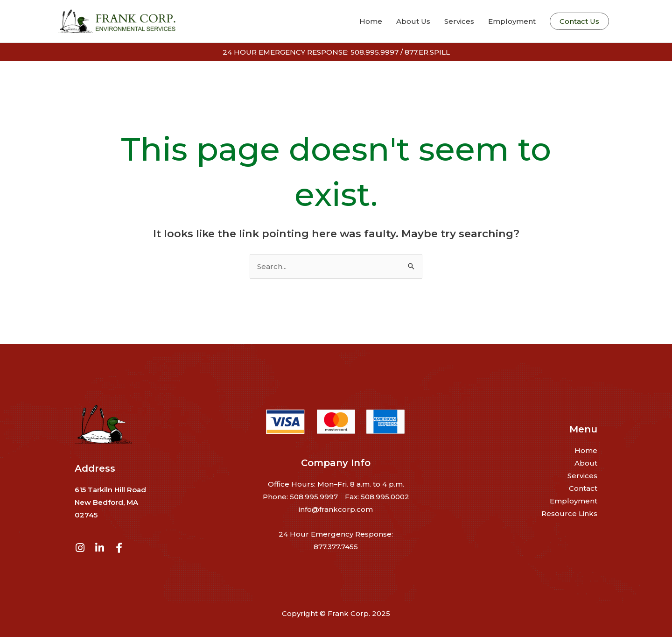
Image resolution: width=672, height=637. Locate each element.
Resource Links (569, 513)
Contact (583, 488)
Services (582, 476)
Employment (574, 501)
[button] (579, 21)
